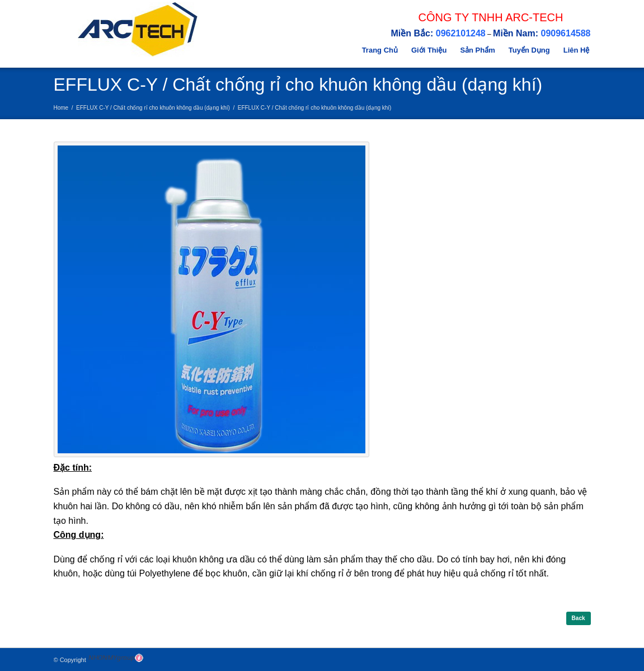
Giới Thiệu (429, 50)
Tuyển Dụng (529, 50)
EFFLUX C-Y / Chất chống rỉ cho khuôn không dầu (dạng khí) (153, 108)
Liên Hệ (577, 50)
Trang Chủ (380, 50)
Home (61, 108)
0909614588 (566, 33)
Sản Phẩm (477, 50)
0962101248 (461, 33)
